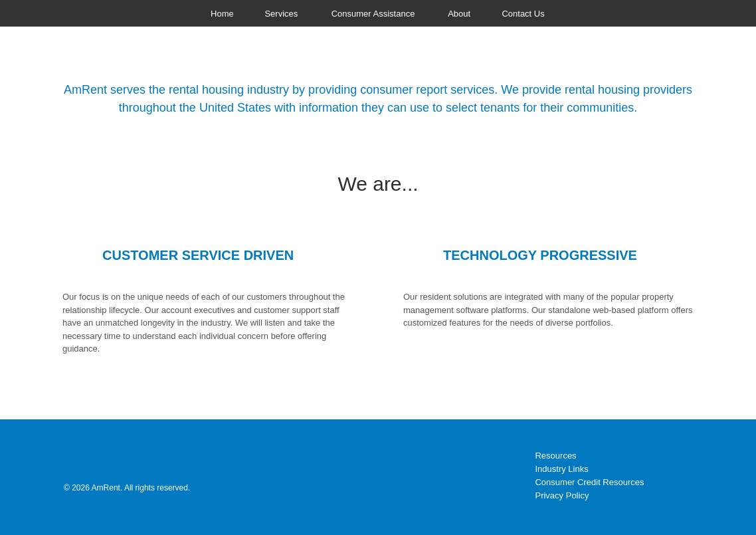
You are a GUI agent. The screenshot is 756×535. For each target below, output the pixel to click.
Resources (555, 456)
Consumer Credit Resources (589, 482)
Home (222, 14)
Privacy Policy (562, 495)
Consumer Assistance (373, 14)
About (459, 14)
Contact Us (523, 14)
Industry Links (561, 469)
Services (281, 14)
